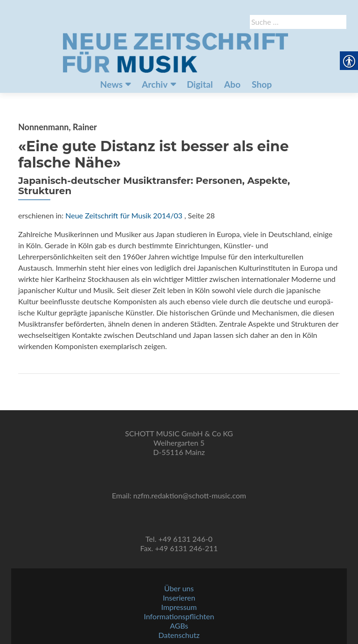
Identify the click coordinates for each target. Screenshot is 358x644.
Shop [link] (262, 84)
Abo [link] (232, 84)
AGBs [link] (179, 626)
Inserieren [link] (179, 598)
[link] (175, 52)
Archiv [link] (155, 84)
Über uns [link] (179, 588)
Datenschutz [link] (179, 635)
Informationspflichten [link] (179, 616)
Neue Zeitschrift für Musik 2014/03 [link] (124, 215)
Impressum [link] (179, 607)
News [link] (111, 84)
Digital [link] (200, 84)
